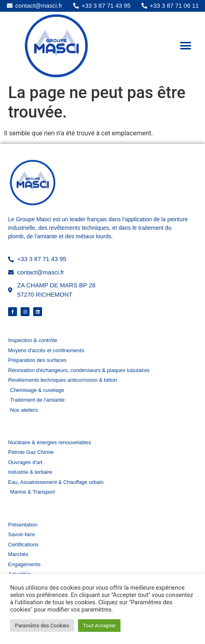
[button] (186, 46)
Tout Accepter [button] (99, 626)
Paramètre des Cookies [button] (42, 626)
